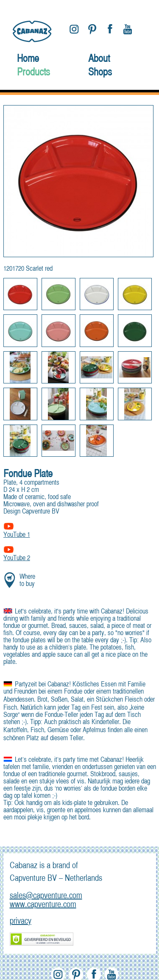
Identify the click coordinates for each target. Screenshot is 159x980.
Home (28, 59)
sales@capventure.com (46, 896)
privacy (21, 921)
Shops (100, 73)
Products (33, 73)
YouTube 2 (17, 558)
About (99, 59)
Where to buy (27, 581)
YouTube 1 (17, 535)
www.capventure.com (43, 905)
